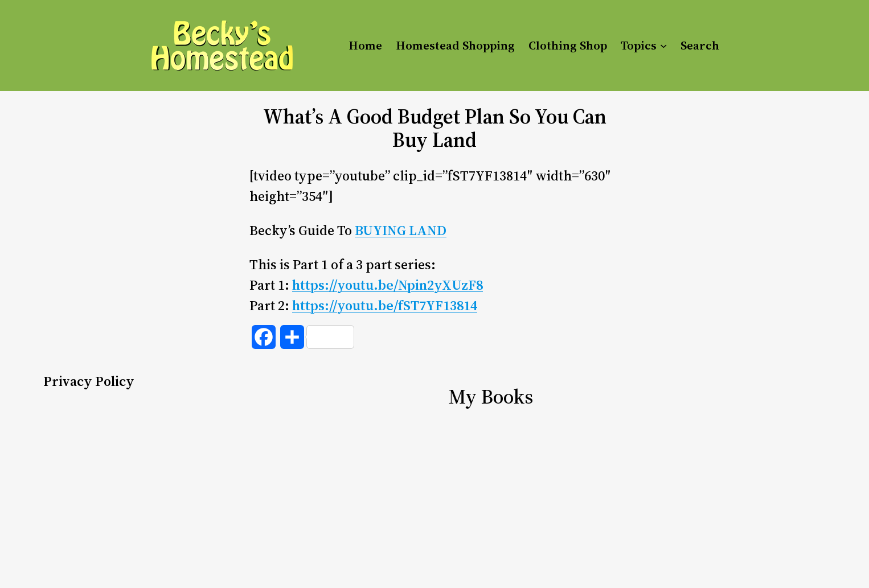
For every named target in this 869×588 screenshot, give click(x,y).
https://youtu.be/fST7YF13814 (385, 305)
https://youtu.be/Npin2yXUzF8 (388, 285)
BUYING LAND (401, 230)
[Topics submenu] (663, 46)
